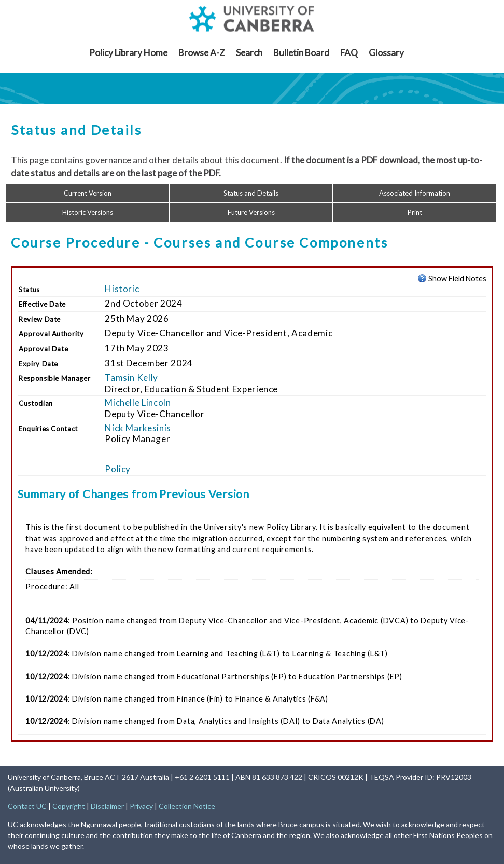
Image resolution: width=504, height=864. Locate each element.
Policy (118, 469)
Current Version (88, 193)
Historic (122, 289)
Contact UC (27, 806)
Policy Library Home (128, 53)
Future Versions (251, 212)
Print (415, 212)
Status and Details (251, 193)
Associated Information (415, 193)
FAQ (349, 53)
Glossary (386, 53)
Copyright (69, 806)
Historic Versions (88, 212)
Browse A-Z (202, 53)
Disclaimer (107, 806)
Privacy (141, 806)
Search (249, 53)
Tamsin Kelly (131, 378)
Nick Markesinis (138, 428)
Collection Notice (187, 806)
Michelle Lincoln (138, 402)
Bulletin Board (301, 53)
